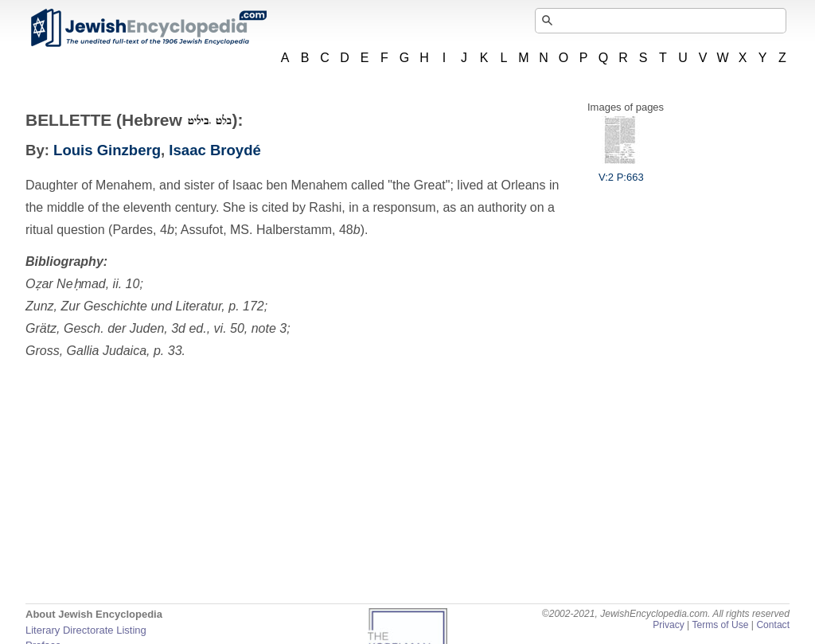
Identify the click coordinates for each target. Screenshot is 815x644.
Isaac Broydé (214, 150)
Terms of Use (720, 625)
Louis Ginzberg (107, 150)
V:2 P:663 (621, 171)
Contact (773, 625)
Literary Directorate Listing (86, 630)
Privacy (669, 625)
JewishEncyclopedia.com (148, 28)
